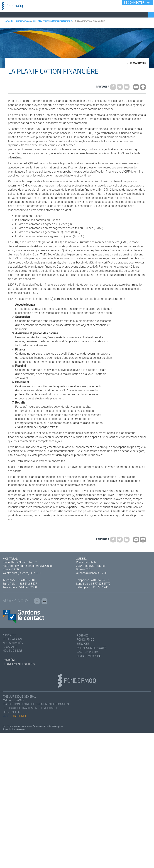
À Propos (9, 636)
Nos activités (13, 644)
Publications (23, 21)
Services (83, 644)
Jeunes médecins (89, 656)
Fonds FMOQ (86, 640)
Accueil (10, 21)
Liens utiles (11, 713)
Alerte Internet (15, 717)
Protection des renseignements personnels (36, 705)
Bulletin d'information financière (52, 21)
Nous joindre (13, 652)
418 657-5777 (100, 580)
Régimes (83, 636)
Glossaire (10, 648)
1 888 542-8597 (27, 584)
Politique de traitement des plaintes (30, 709)
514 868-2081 (27, 580)
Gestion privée (88, 652)
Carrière (9, 661)
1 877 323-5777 (101, 584)
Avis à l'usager (14, 701)
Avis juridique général (19, 697)
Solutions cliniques (91, 648)
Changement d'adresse (19, 665)
